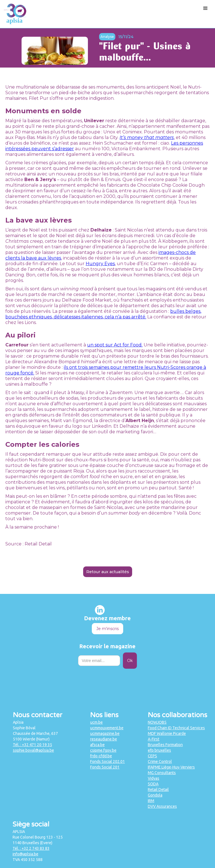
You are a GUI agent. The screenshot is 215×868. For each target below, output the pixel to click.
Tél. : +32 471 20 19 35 (32, 745)
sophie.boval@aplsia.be (33, 750)
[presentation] (107, 682)
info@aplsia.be (25, 854)
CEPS (152, 756)
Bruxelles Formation (165, 745)
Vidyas (154, 778)
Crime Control (160, 761)
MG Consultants (162, 773)
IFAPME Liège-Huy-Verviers (171, 767)
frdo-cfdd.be (101, 756)
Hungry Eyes (100, 264)
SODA (153, 784)
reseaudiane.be (104, 739)
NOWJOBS (157, 722)
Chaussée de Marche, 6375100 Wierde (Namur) (35, 736)
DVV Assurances (162, 806)
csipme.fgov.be (103, 750)
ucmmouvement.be (107, 728)
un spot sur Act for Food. (115, 345)
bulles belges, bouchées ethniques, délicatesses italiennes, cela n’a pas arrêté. (103, 314)
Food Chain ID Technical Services (176, 728)
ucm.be (96, 722)
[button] (205, 8)
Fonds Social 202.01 (107, 761)
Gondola (155, 795)
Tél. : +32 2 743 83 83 (31, 848)
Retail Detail (158, 790)
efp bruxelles (159, 750)
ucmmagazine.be (105, 733)
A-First (154, 739)
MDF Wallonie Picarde (167, 733)
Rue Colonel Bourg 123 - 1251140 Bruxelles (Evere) (38, 840)
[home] (15, 14)
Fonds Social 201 (105, 767)
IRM (151, 801)
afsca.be (97, 745)
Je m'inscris (107, 629)
